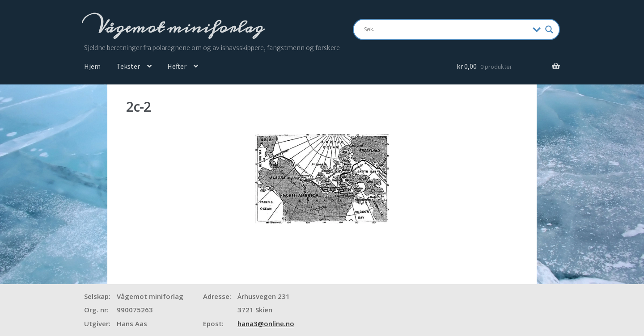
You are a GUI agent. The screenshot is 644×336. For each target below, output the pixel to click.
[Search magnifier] (549, 29)
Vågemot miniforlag (178, 27)
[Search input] (446, 29)
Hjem (92, 66)
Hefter (177, 66)
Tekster (128, 66)
